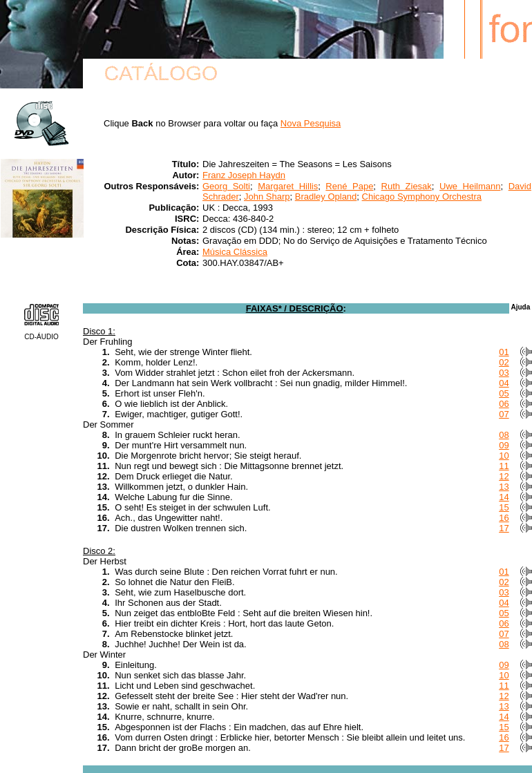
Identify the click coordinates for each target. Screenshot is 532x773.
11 (504, 466)
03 (504, 373)
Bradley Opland (326, 197)
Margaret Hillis (288, 186)
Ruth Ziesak (407, 186)
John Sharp (267, 197)
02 (504, 362)
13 (504, 487)
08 (504, 435)
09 (504, 445)
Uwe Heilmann (470, 186)
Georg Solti (226, 186)
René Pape (349, 186)
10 (504, 456)
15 (504, 507)
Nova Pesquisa (311, 123)
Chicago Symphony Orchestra (422, 197)
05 (504, 393)
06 (504, 404)
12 (504, 476)
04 (504, 383)
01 (504, 352)
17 (504, 528)
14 (504, 497)
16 (504, 518)
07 (504, 414)
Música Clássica (235, 252)
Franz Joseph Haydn (244, 175)
